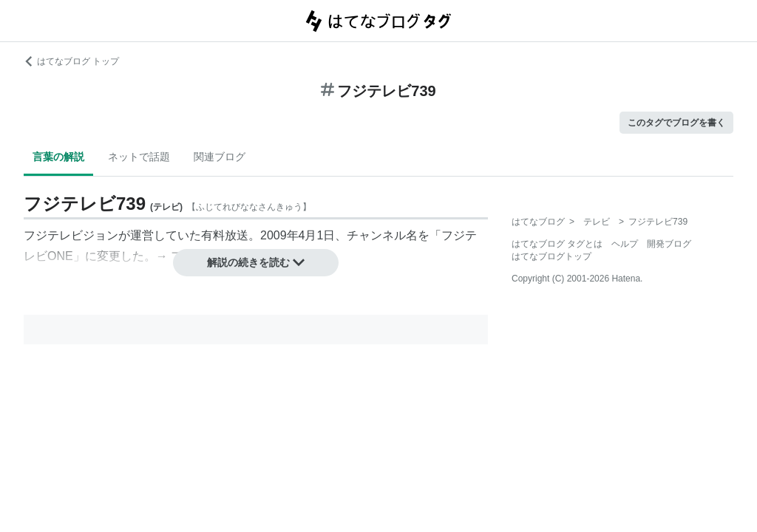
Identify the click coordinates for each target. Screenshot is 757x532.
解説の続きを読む (256, 262)
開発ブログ (669, 244)
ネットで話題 (139, 157)
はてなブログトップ (551, 256)
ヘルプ (625, 244)
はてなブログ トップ (71, 61)
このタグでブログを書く (676, 123)
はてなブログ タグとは (557, 244)
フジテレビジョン (71, 235)
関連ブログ (220, 157)
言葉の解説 (58, 157)
